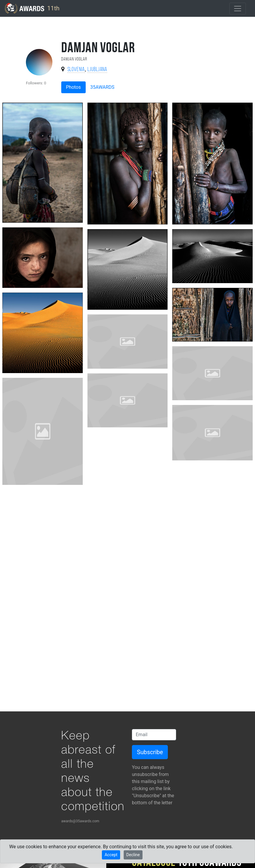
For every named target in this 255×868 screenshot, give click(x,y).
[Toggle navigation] (238, 9)
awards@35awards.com (80, 821)
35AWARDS (102, 87)
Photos (73, 87)
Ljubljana (97, 70)
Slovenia (76, 70)
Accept (111, 855)
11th (32, 8)
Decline (133, 855)
